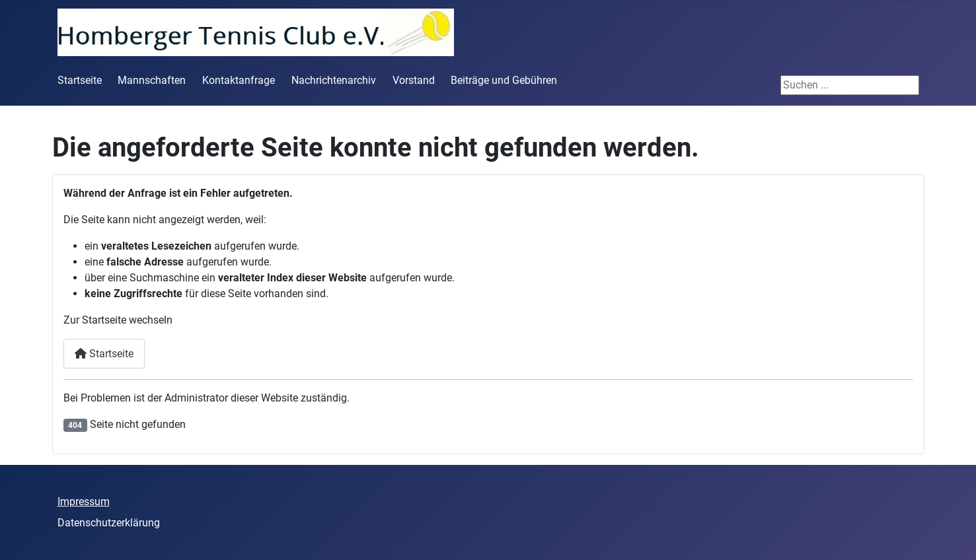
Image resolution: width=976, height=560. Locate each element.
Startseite (80, 80)
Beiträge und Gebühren (504, 80)
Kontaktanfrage (239, 80)
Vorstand (414, 80)
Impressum (84, 502)
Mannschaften (152, 80)
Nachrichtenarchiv (334, 80)
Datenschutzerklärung (109, 523)
